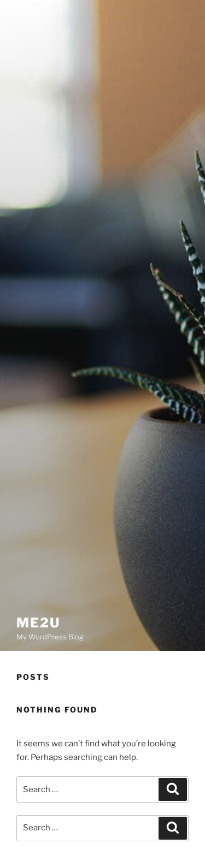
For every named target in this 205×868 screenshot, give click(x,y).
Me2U (38, 623)
